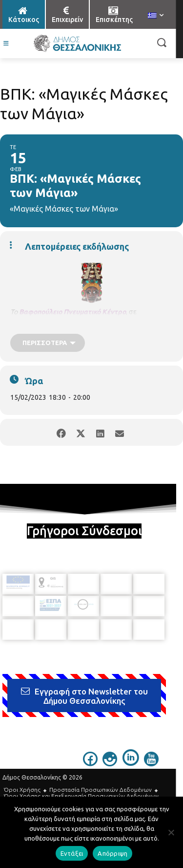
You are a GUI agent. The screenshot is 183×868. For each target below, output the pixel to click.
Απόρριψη (112, 853)
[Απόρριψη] (171, 832)
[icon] (90, 763)
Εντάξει (72, 853)
